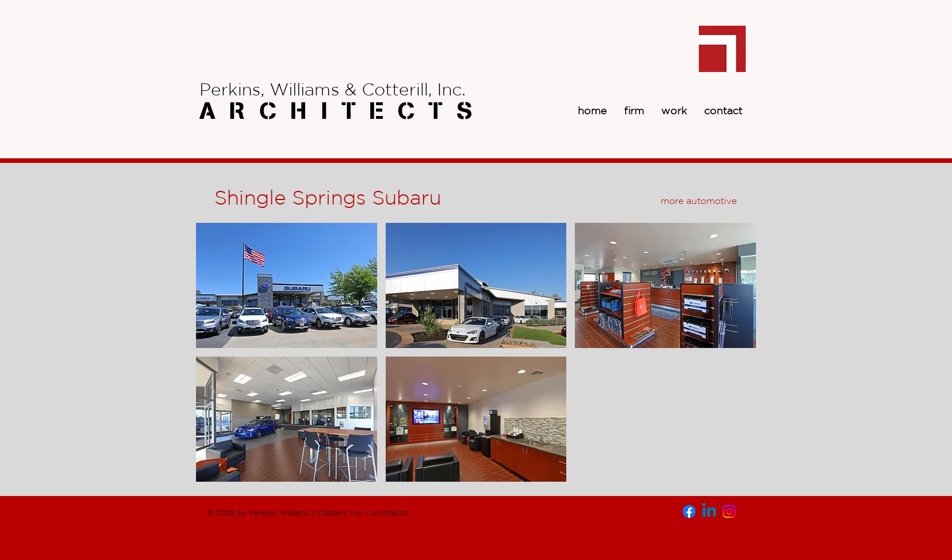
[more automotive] (698, 201)
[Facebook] (689, 511)
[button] (287, 285)
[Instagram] (729, 511)
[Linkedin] (709, 511)
